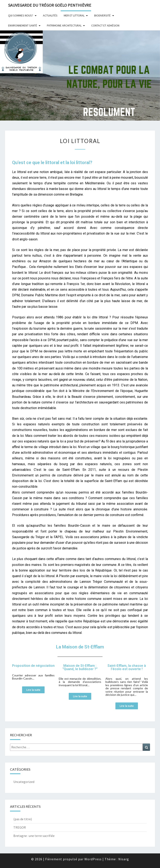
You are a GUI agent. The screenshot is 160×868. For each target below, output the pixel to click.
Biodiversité (102, 15)
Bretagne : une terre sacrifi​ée (34, 836)
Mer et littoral (74, 15)
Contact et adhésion (105, 25)
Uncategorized (24, 782)
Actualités (50, 15)
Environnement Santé (23, 25)
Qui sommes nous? (21, 15)
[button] (33, 690)
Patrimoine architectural (64, 25)
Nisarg (124, 859)
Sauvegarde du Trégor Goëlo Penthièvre (50, 5)
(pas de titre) (23, 819)
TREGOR (20, 827)
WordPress (93, 859)
